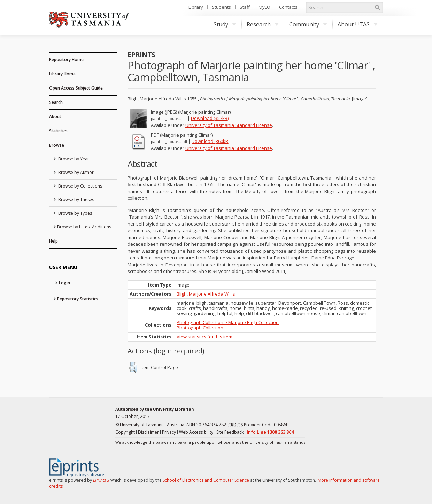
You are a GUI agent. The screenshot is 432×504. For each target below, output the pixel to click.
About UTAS (358, 24)
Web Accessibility (196, 432)
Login (64, 283)
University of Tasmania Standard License (229, 125)
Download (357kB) (210, 118)
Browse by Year (73, 159)
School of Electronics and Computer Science (206, 480)
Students (221, 7)
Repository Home (66, 59)
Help (53, 241)
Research (263, 24)
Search (56, 102)
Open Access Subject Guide (76, 88)
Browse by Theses (76, 200)
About (55, 117)
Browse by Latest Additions (84, 227)
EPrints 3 (101, 480)
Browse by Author (75, 172)
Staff (245, 7)
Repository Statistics (78, 299)
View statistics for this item (205, 337)
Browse (57, 145)
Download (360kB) (210, 141)
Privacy (169, 432)
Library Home (62, 74)
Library (196, 7)
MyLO (264, 7)
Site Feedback (230, 432)
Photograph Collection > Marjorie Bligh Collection (228, 322)
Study (225, 24)
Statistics (58, 131)
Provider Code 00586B (259, 425)
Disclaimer (148, 432)
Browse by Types (75, 213)
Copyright (125, 432)
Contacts (288, 7)
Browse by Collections (80, 186)
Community (308, 24)
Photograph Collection (200, 328)
